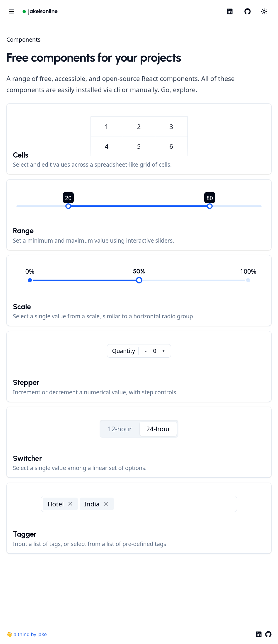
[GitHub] (247, 11)
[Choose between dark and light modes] (265, 11)
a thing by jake (30, 634)
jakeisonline (43, 11)
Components (23, 39)
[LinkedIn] (230, 11)
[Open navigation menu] (11, 11)
